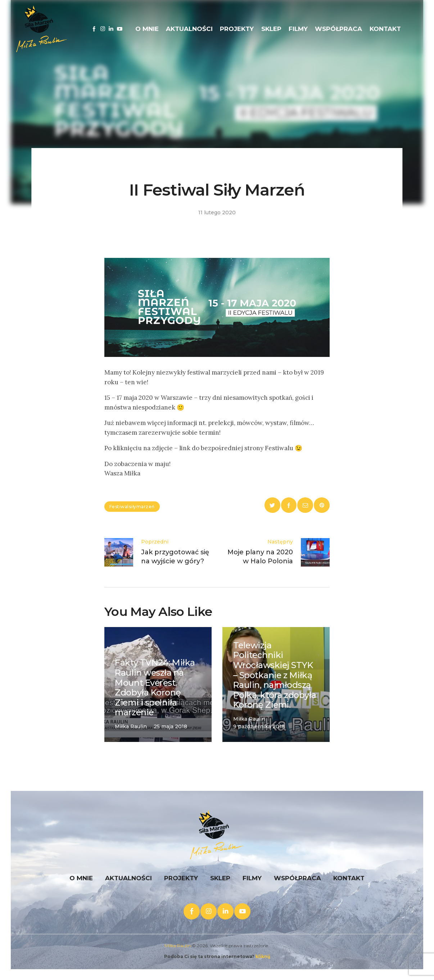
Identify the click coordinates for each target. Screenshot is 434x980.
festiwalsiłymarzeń (132, 507)
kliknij (263, 956)
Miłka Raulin (178, 946)
